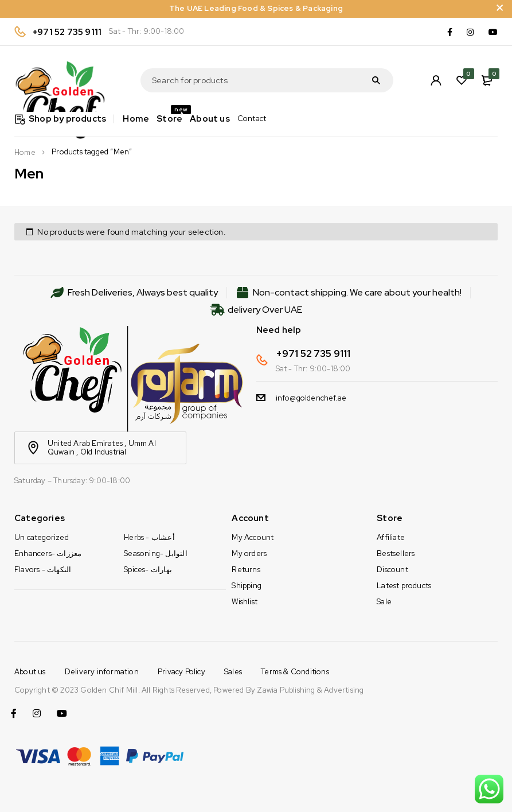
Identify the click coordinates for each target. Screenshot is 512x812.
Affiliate (391, 537)
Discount (392, 570)
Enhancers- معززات (48, 553)
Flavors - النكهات (43, 570)
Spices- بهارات (148, 570)
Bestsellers (396, 553)
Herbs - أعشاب (149, 537)
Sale (384, 602)
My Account (253, 537)
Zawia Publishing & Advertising (310, 690)
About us (30, 672)
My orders (249, 553)
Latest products (404, 586)
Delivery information (102, 672)
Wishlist (245, 602)
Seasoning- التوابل (156, 553)
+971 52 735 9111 (67, 32)
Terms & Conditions (295, 672)
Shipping (247, 586)
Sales (233, 672)
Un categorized (42, 537)
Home (25, 153)
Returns (246, 570)
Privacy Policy (181, 672)
